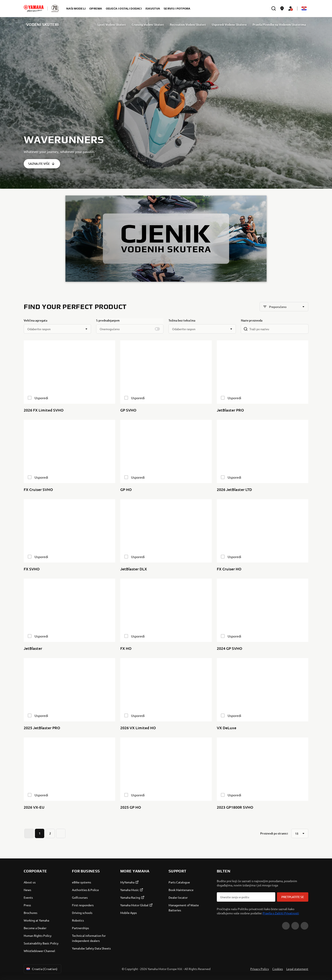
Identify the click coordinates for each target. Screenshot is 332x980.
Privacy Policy (260, 969)
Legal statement (297, 969)
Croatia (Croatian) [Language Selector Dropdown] (42, 969)
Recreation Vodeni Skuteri (188, 24)
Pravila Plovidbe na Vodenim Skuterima (279, 24)
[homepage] (34, 8)
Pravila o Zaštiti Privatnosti (281, 913)
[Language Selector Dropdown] (304, 8)
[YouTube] (286, 926)
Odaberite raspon (39, 329)
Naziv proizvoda (252, 320)
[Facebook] (295, 926)
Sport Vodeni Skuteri (111, 24)
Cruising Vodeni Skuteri (148, 24)
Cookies (278, 969)
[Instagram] (304, 926)
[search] (274, 8)
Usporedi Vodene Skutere (229, 24)
